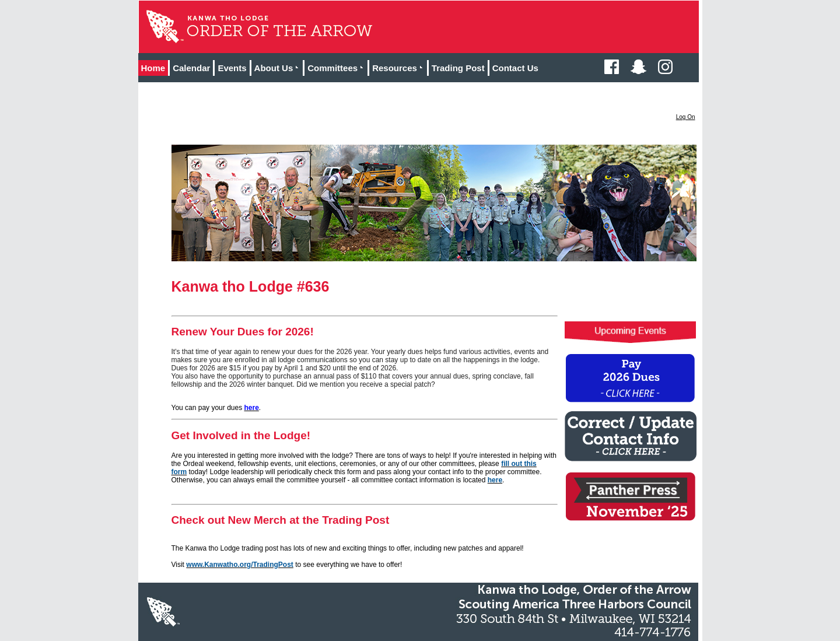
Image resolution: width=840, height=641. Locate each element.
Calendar (191, 68)
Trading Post (458, 68)
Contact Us (515, 68)
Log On (686, 117)
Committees (337, 68)
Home (153, 68)
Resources (400, 68)
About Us (279, 68)
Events (232, 68)
